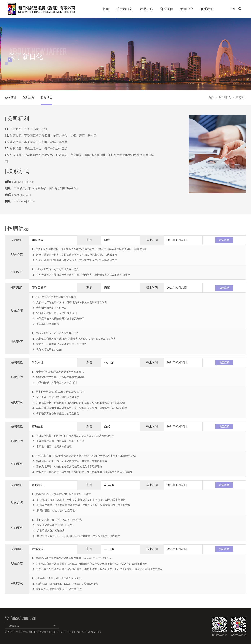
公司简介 (11, 97)
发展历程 (29, 97)
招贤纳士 (47, 97)
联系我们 (207, 9)
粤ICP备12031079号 (82, 632)
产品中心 (146, 9)
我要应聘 (224, 240)
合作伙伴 (167, 9)
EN (233, 9)
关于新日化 (125, 9)
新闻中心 (187, 9)
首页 (106, 9)
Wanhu (97, 632)
